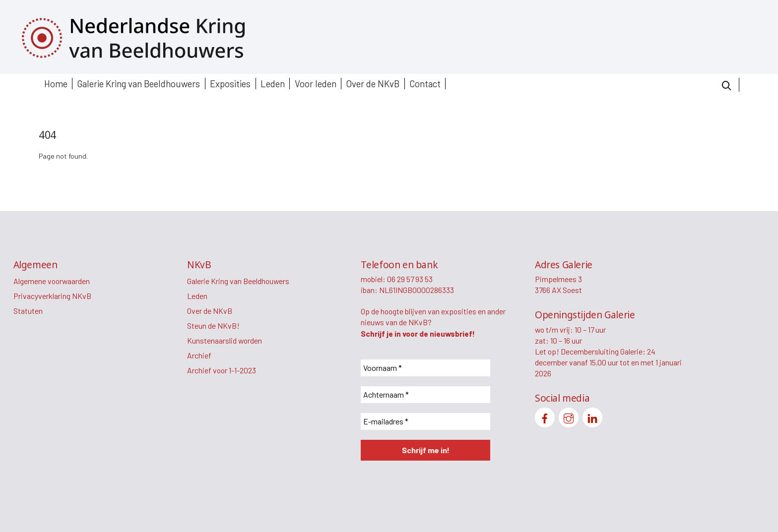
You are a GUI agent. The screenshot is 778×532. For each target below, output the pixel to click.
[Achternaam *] (425, 395)
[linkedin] (592, 416)
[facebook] (545, 416)
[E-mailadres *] (425, 421)
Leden (273, 84)
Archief (199, 355)
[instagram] (569, 416)
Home (56, 84)
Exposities (230, 84)
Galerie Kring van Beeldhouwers (138, 84)
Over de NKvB (373, 84)
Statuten (28, 311)
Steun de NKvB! (213, 325)
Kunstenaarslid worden (225, 340)
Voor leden (316, 84)
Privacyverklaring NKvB (52, 296)
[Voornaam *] (425, 368)
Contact (425, 84)
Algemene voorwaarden (52, 281)
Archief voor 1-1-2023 (222, 370)
